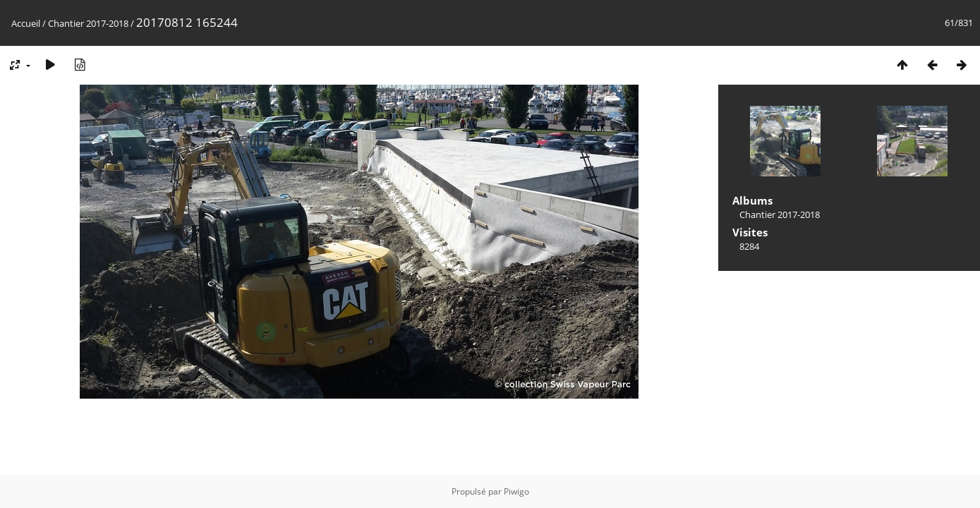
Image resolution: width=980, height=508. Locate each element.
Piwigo (516, 491)
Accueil (26, 23)
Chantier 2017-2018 (88, 23)
